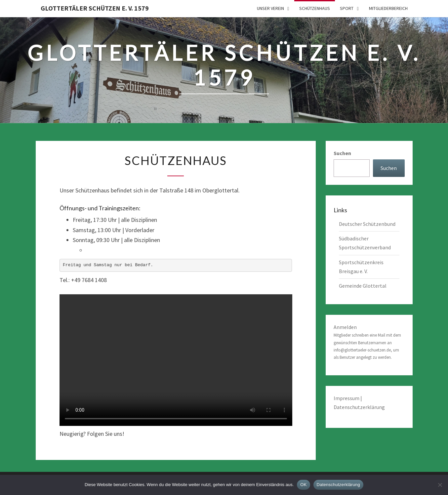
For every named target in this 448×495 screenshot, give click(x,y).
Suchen (342, 153)
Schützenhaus (315, 8)
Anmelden (345, 327)
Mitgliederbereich (388, 8)
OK (303, 485)
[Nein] (440, 485)
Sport (347, 8)
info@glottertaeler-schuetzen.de (362, 350)
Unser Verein (270, 8)
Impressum (347, 398)
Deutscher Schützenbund (367, 224)
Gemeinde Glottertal (363, 286)
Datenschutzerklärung (359, 407)
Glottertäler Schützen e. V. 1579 (95, 8)
